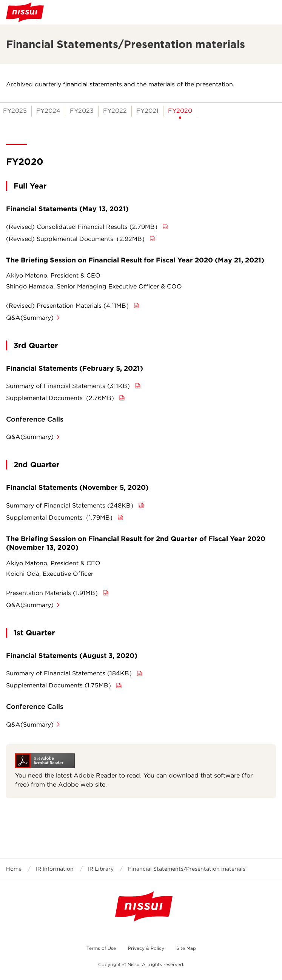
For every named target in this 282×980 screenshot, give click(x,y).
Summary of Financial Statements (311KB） (70, 386)
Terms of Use (101, 948)
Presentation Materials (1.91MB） (54, 593)
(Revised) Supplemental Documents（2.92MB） (77, 239)
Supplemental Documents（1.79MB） (61, 518)
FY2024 (48, 111)
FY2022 (115, 111)
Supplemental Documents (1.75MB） (60, 685)
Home (14, 869)
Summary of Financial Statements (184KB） (71, 673)
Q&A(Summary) (30, 318)
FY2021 (147, 111)
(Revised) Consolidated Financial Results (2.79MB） (83, 227)
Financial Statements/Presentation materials (187, 869)
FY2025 (15, 111)
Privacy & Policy (146, 948)
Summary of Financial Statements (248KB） (71, 505)
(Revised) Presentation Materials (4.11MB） (69, 306)
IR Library (101, 869)
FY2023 (82, 111)
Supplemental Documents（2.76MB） (62, 398)
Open (270, 12)
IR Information (55, 869)
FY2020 (180, 111)
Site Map (186, 948)
